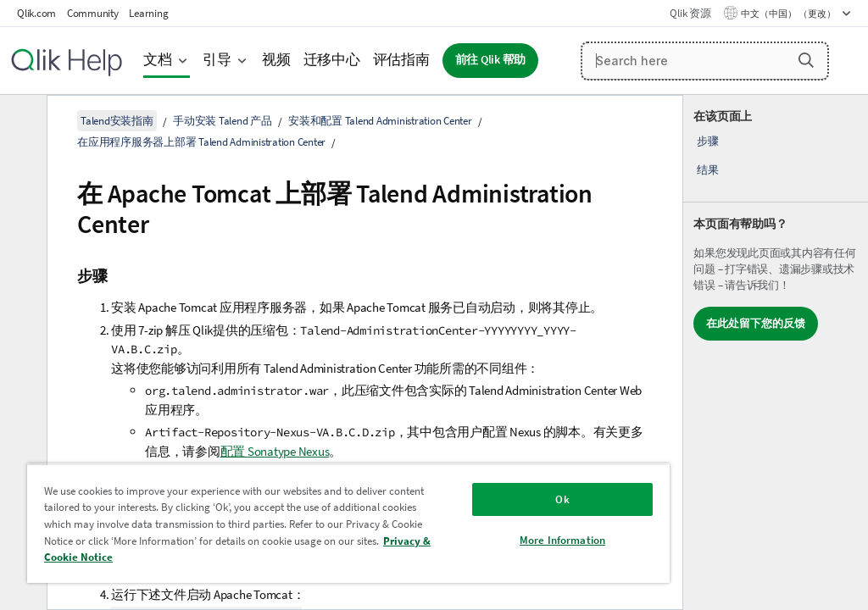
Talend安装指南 (117, 121)
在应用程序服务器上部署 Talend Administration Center (201, 142)
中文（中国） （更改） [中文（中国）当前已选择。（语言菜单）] (789, 14)
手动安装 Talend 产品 (223, 121)
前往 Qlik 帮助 (491, 60)
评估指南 (401, 60)
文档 (158, 60)
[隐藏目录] (21, 121)
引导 (217, 60)
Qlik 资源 (690, 13)
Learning (148, 13)
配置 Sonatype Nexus (275, 451)
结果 (708, 170)
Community (93, 13)
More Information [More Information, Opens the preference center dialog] (562, 540)
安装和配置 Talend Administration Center (380, 121)
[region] (348, 523)
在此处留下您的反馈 (756, 323)
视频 (276, 60)
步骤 (708, 141)
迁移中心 (332, 60)
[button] (806, 60)
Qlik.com (36, 13)
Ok (562, 499)
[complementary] (776, 352)
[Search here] (705, 61)
